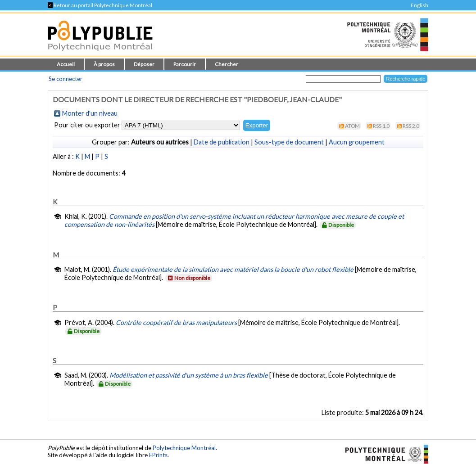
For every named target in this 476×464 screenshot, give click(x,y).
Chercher (227, 64)
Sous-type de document (289, 142)
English (419, 5)
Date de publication (222, 142)
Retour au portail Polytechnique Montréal (100, 5)
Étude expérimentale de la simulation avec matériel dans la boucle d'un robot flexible (233, 269)
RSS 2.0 (411, 126)
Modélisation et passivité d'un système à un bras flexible (189, 375)
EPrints (158, 455)
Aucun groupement (357, 142)
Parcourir (185, 64)
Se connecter (66, 79)
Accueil (66, 64)
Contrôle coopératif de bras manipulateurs (176, 322)
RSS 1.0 (381, 126)
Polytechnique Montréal (184, 448)
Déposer (144, 64)
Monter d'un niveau (90, 113)
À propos (104, 64)
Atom (352, 126)
